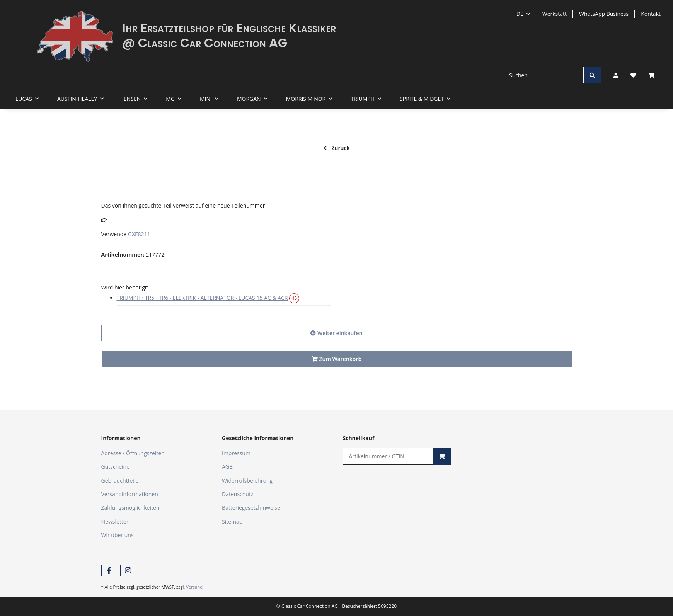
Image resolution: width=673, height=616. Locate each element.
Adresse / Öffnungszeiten (133, 453)
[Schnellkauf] (388, 456)
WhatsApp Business (604, 14)
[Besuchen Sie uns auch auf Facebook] (109, 571)
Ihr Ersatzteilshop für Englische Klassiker (229, 28)
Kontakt (651, 14)
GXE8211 (139, 234)
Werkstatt (555, 14)
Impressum (236, 453)
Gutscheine (116, 467)
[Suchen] (543, 75)
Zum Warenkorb (336, 359)
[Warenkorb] (654, 75)
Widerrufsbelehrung (247, 481)
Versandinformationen (130, 494)
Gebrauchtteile (120, 481)
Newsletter (115, 522)
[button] (616, 75)
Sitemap (232, 522)
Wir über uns (118, 535)
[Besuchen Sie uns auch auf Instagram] (128, 571)
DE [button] (520, 14)
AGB (227, 467)
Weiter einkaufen (336, 333)
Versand (194, 587)
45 (294, 298)
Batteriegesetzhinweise (251, 508)
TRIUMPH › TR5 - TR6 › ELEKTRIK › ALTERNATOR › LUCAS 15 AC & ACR (202, 298)
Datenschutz (238, 494)
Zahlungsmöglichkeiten (130, 508)
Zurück (337, 148)
